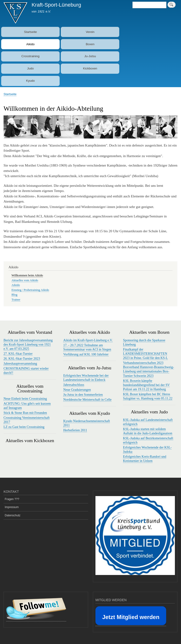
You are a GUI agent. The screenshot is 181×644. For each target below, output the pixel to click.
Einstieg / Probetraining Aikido (30, 290)
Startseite (31, 32)
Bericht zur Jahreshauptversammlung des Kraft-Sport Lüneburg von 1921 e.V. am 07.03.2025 (28, 344)
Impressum (12, 507)
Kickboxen (90, 68)
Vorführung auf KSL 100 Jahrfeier (86, 354)
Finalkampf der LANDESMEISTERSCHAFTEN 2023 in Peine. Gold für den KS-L (145, 354)
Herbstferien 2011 (75, 430)
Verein (90, 32)
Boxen (90, 44)
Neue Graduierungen (77, 390)
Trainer (16, 300)
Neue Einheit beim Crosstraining (25, 399)
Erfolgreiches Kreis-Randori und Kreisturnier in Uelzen (145, 459)
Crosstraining (31, 56)
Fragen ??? (12, 499)
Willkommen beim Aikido (27, 275)
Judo (30, 68)
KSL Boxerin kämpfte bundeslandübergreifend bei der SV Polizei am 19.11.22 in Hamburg (146, 385)
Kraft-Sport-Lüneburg (56, 5)
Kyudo (31, 81)
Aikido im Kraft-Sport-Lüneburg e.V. (88, 340)
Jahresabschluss (74, 385)
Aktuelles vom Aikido (25, 280)
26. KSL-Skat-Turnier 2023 (22, 359)
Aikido (30, 44)
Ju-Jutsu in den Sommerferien (83, 395)
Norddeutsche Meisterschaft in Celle (87, 400)
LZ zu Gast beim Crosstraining (24, 427)
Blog (14, 295)
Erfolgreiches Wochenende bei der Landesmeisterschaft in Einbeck (86, 378)
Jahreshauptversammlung (20, 364)
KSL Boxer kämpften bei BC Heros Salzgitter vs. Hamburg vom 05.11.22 (148, 396)
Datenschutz (13, 515)
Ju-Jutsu (90, 56)
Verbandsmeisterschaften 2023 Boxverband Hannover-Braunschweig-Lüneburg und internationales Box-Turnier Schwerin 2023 (148, 369)
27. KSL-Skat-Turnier (18, 354)
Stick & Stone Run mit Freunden (25, 413)
